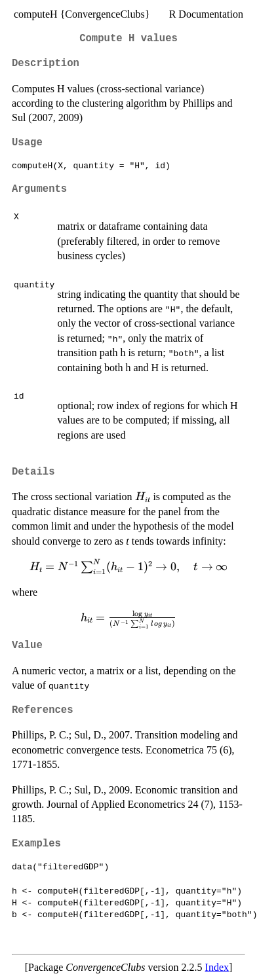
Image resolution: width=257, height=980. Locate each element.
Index (217, 967)
